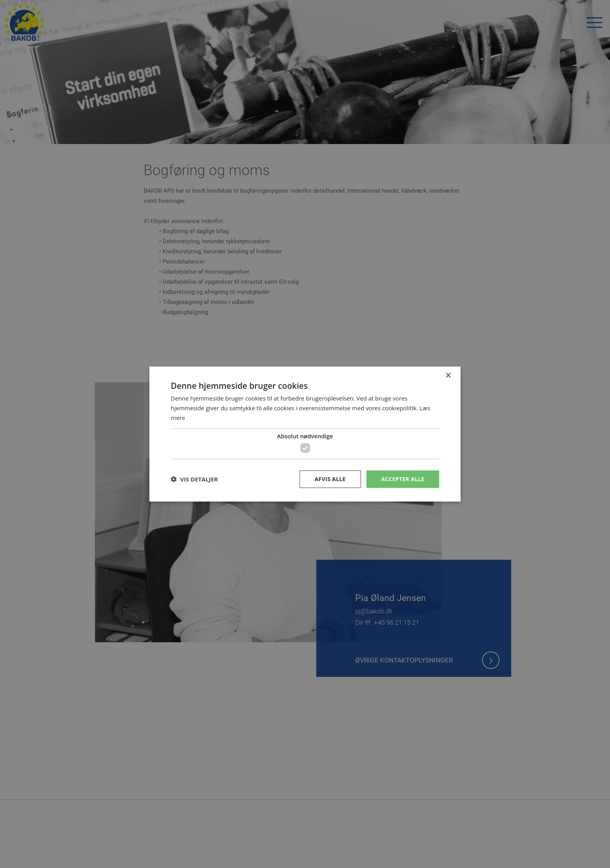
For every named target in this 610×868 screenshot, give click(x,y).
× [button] (448, 376)
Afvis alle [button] (330, 479)
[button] (194, 479)
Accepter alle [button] (403, 479)
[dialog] (305, 434)
